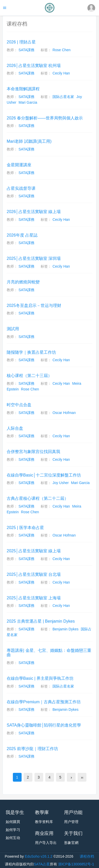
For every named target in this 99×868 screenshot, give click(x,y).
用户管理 (71, 822)
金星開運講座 (19, 165)
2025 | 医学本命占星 (25, 528)
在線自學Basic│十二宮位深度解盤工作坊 (44, 475)
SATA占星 (42, 864)
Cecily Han (61, 73)
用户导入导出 (46, 843)
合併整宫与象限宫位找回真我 (33, 452)
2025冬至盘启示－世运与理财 (34, 305)
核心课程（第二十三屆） (29, 376)
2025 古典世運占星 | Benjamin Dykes (41, 621)
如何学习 (13, 830)
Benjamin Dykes (65, 629)
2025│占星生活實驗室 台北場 (34, 574)
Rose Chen (61, 50)
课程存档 (87, 856)
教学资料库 (44, 822)
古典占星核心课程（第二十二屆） (38, 498)
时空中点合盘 (19, 405)
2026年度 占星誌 (22, 235)
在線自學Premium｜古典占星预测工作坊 (44, 702)
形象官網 (71, 843)
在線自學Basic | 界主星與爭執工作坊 (40, 678)
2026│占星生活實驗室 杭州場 (34, 66)
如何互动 (13, 838)
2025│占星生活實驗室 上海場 (34, 598)
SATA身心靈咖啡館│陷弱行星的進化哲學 (44, 725)
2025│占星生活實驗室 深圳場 (34, 258)
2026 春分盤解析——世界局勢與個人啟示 (45, 118)
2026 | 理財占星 (21, 42)
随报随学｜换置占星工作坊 (31, 352)
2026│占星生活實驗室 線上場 (34, 212)
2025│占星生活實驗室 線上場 (34, 551)
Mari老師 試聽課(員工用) (29, 141)
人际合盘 (15, 428)
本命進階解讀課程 (23, 89)
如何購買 (13, 822)
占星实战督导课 (21, 188)
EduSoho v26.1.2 (38, 856)
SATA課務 (27, 50)
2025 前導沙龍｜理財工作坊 (32, 749)
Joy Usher (61, 483)
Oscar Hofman (64, 413)
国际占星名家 (63, 97)
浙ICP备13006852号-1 (76, 864)
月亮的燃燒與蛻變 (23, 282)
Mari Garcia (28, 102)
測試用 (13, 329)
